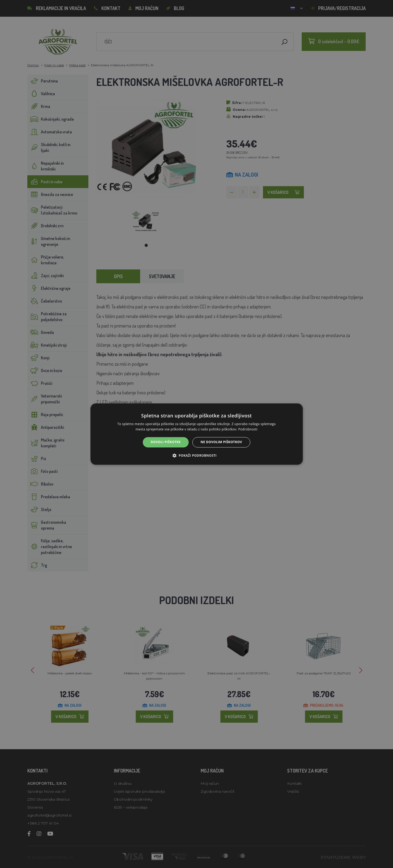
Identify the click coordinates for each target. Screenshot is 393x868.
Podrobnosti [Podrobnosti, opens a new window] (248, 429)
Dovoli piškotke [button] (166, 442)
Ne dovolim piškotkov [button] (221, 442)
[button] (196, 455)
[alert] (196, 434)
